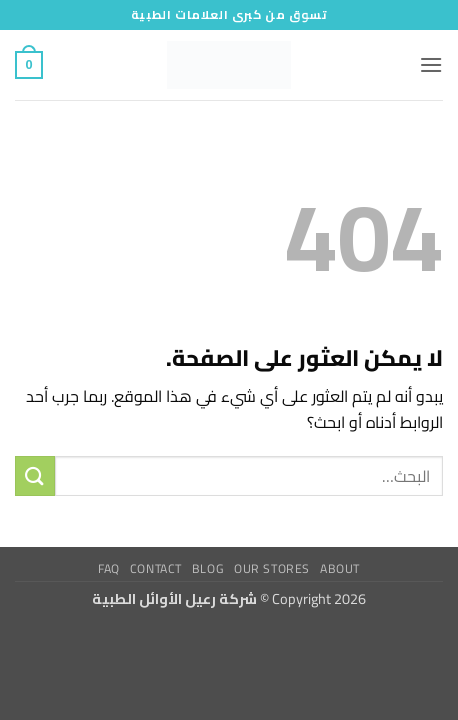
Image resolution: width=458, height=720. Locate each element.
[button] (431, 64)
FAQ (109, 568)
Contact (156, 568)
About (340, 568)
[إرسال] (35, 475)
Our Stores (272, 568)
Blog (208, 568)
